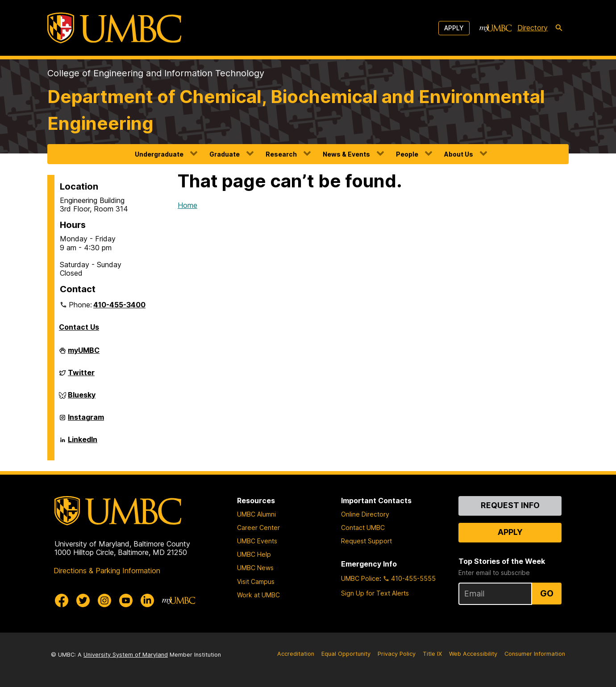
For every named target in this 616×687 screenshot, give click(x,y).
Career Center (258, 528)
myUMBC (84, 354)
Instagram (86, 421)
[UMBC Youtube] (126, 600)
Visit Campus (256, 581)
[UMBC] (114, 28)
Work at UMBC (258, 595)
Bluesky (82, 398)
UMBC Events (257, 541)
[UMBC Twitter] (83, 600)
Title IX (432, 654)
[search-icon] (559, 28)
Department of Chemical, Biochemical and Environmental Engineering (296, 110)
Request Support (366, 541)
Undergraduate (159, 154)
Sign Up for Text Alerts (375, 593)
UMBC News (255, 568)
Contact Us (79, 327)
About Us (459, 154)
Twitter (81, 376)
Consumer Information (535, 654)
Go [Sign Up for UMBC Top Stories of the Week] (547, 593)
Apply (454, 28)
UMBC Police (360, 578)
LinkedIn (83, 443)
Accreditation (296, 654)
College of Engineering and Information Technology (156, 73)
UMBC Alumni (256, 514)
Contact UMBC (363, 528)
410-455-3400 (119, 305)
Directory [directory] (533, 28)
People (407, 154)
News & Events (346, 154)
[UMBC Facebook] (62, 600)
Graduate (225, 154)
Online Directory (365, 514)
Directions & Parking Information (107, 571)
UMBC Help (254, 554)
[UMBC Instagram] (104, 600)
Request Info (510, 505)
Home (187, 205)
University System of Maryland (126, 655)
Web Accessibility (473, 654)
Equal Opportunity (346, 654)
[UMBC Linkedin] (147, 600)
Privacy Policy (397, 654)
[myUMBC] (495, 28)
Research (281, 154)
